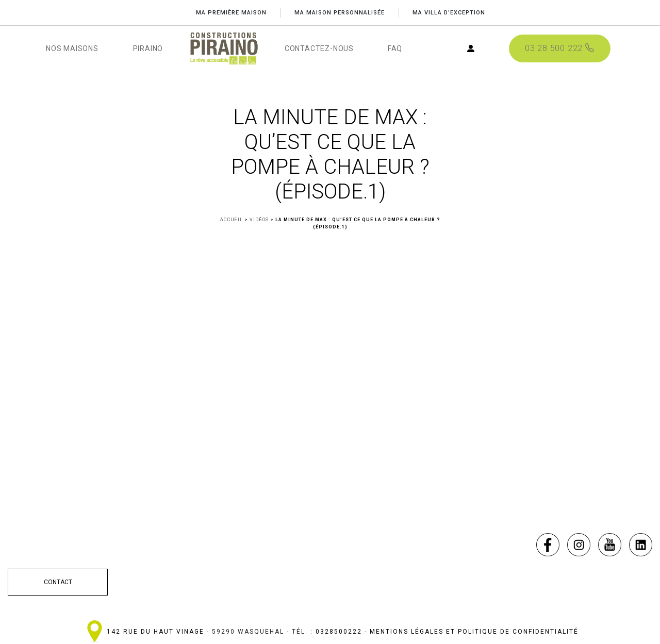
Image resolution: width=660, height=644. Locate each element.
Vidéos (259, 220)
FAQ (395, 48)
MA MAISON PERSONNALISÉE (339, 13)
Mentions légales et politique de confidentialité (474, 632)
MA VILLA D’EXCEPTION (449, 13)
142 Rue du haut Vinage (155, 632)
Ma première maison (230, 13)
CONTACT (58, 582)
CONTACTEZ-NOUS (319, 48)
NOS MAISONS (72, 48)
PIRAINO (148, 48)
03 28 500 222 (559, 48)
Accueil (232, 220)
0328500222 (339, 632)
